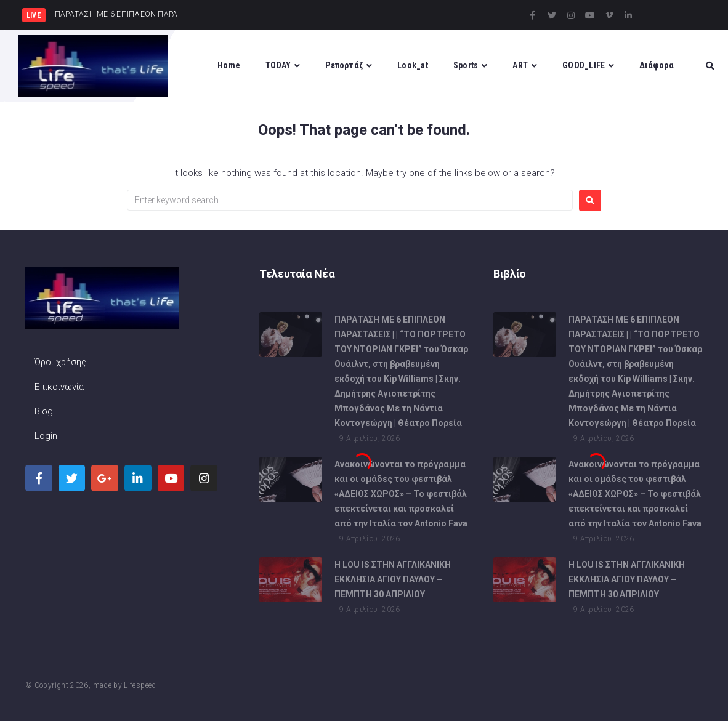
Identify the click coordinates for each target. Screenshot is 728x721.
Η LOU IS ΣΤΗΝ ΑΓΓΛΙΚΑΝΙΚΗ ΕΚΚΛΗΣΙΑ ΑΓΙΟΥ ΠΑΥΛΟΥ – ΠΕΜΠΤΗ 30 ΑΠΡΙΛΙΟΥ (393, 584)
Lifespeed (140, 685)
